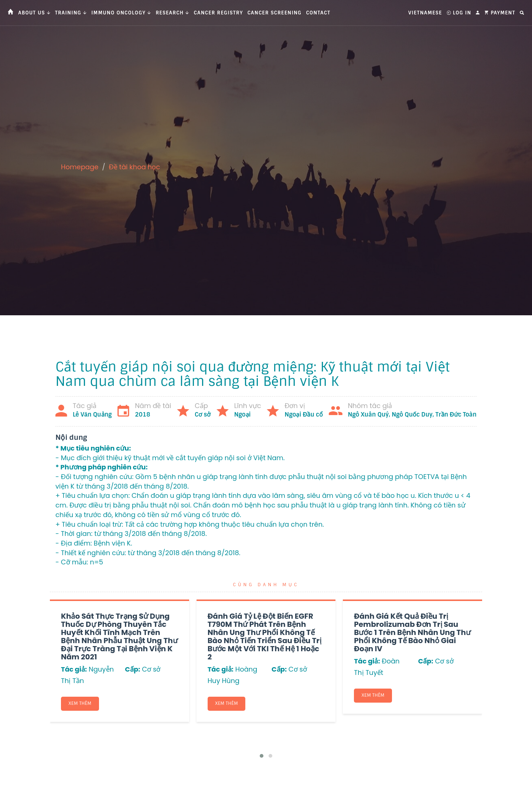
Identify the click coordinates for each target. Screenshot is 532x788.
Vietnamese (425, 13)
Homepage (80, 167)
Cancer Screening (275, 13)
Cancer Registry (219, 13)
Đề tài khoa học (135, 167)
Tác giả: (74, 669)
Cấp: (132, 669)
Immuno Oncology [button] (121, 13)
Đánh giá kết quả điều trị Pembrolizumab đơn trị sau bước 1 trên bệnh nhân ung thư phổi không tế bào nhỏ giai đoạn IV (412, 632)
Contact (318, 13)
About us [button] (34, 13)
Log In (459, 13)
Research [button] (172, 13)
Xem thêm (80, 704)
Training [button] (71, 13)
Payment (500, 13)
